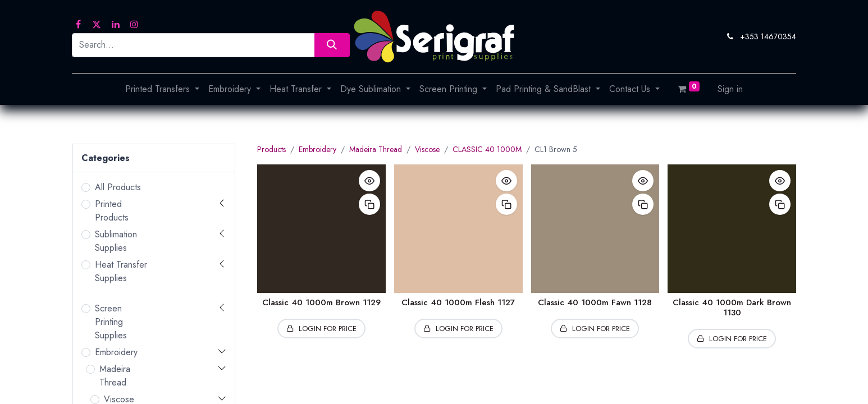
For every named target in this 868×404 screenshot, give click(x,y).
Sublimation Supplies (116, 241)
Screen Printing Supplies (111, 322)
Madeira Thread (115, 376)
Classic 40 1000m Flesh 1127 (458, 302)
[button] (369, 181)
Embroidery (116, 352)
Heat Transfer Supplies (121, 271)
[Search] (332, 45)
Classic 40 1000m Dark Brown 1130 (732, 307)
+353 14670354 (768, 36)
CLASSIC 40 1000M (487, 149)
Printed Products (112, 211)
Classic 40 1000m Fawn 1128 (595, 302)
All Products (118, 187)
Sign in (730, 89)
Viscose (427, 149)
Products (271, 149)
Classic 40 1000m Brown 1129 (321, 302)
